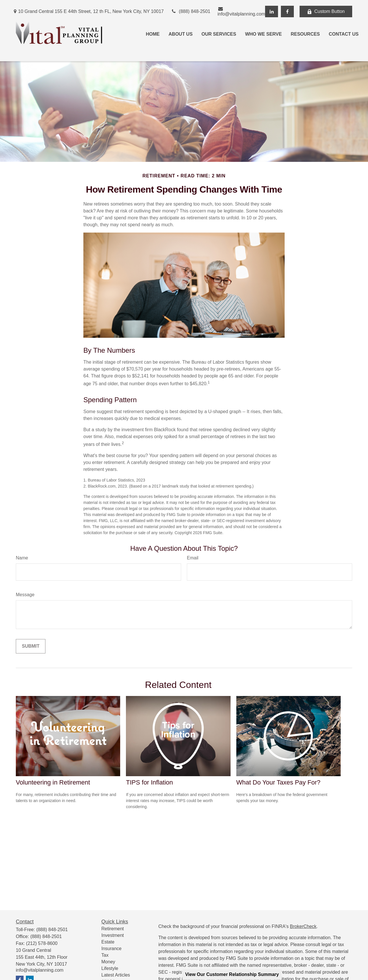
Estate (108, 942)
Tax (105, 955)
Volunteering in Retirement (53, 782)
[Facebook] (287, 11)
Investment (113, 935)
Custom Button (326, 11)
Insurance (112, 949)
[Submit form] (31, 646)
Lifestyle (110, 968)
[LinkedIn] (272, 11)
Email (193, 558)
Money (108, 962)
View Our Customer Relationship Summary (232, 974)
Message (25, 595)
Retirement (113, 929)
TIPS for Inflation (149, 782)
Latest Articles (116, 975)
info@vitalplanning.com (241, 11)
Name (22, 558)
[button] (153, 34)
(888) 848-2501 (191, 11)
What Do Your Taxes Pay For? (278, 782)
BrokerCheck (303, 926)
